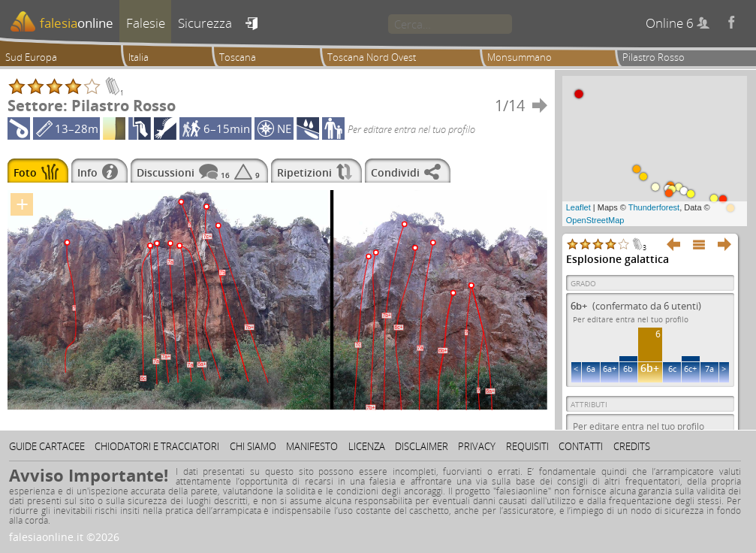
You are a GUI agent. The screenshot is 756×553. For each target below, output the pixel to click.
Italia (139, 57)
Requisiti (527, 446)
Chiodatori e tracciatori (157, 446)
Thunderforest (654, 207)
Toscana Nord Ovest (372, 57)
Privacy (477, 446)
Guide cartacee (47, 446)
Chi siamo (253, 446)
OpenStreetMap (595, 220)
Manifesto (312, 446)
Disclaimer (422, 446)
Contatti (581, 446)
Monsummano (520, 57)
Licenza (367, 446)
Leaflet (578, 207)
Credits (632, 446)
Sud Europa (31, 57)
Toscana (238, 57)
